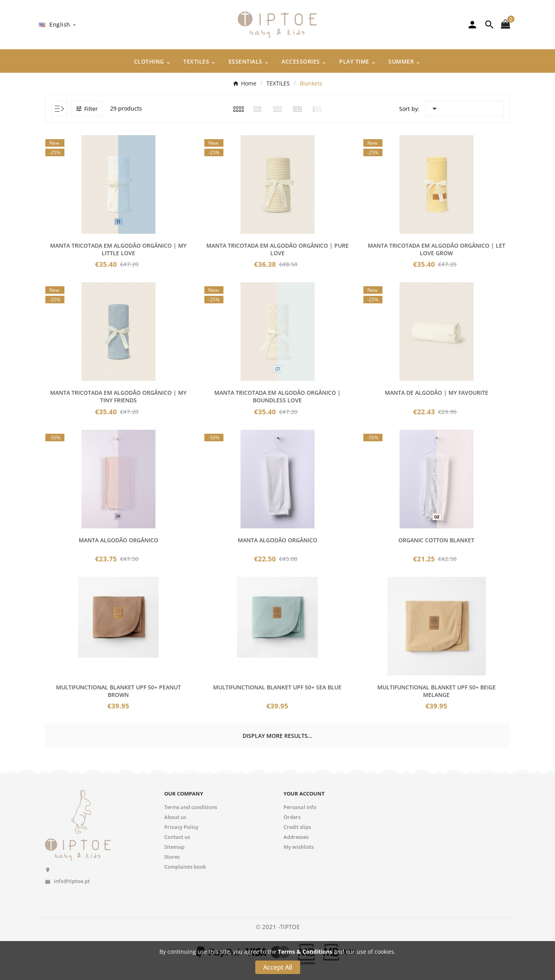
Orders (292, 817)
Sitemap (174, 847)
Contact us (177, 837)
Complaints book (185, 867)
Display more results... (277, 736)
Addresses (296, 837)
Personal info (300, 807)
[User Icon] (472, 25)
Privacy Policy (181, 827)
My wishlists (299, 847)
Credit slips (297, 827)
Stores (172, 857)
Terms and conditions (191, 807)
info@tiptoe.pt (72, 881)
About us (175, 817)
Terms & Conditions (305, 952)
